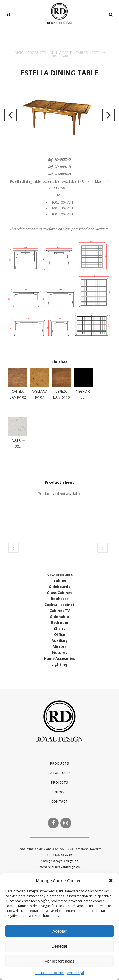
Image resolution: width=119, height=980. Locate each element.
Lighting (59, 664)
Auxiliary (60, 640)
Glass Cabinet (59, 593)
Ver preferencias (59, 961)
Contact (60, 801)
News (60, 792)
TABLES (82, 53)
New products (60, 575)
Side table (59, 617)
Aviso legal (75, 973)
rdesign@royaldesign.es (59, 861)
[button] (111, 880)
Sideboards (60, 587)
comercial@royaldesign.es (59, 867)
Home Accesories (59, 658)
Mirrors (59, 646)
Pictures (59, 652)
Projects (60, 782)
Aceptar (59, 931)
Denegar (59, 946)
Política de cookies (50, 973)
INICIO (19, 53)
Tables (60, 581)
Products (60, 763)
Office (59, 634)
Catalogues (60, 773)
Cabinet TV (60, 611)
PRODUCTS (37, 53)
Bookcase (60, 599)
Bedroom (59, 622)
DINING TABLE (61, 53)
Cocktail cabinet (59, 605)
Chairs (59, 628)
